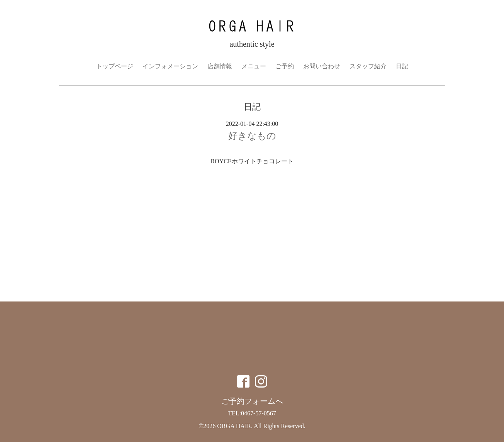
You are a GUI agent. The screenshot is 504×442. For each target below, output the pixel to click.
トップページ (115, 66)
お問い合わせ (322, 66)
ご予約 (285, 66)
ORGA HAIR (234, 426)
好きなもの (252, 136)
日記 (402, 66)
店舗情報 (220, 66)
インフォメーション (170, 66)
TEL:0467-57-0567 (252, 413)
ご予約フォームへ (252, 401)
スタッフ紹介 (368, 66)
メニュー (254, 66)
